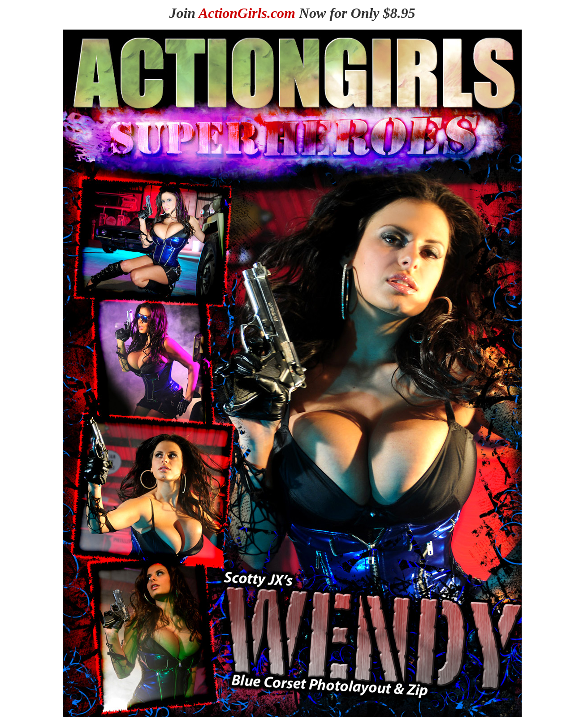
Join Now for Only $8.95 (292, 13)
